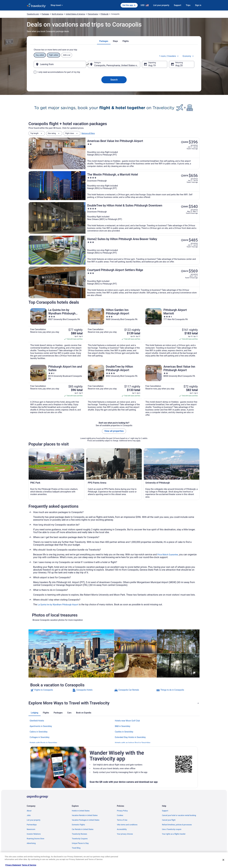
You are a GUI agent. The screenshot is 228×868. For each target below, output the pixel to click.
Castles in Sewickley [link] (124, 732)
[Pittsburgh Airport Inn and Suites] (56, 391)
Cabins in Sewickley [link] (39, 732)
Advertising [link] (31, 843)
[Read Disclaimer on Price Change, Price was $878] (184, 176)
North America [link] (57, 14)
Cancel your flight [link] (169, 820)
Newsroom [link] (31, 829)
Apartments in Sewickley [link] (41, 726)
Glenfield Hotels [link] (37, 721)
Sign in (198, 5)
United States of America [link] (75, 14)
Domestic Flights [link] (78, 825)
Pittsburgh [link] (104, 14)
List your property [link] (34, 820)
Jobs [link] (29, 815)
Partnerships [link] (32, 825)
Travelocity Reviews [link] (79, 834)
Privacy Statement (13, 865)
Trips (188, 5)
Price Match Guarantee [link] (168, 555)
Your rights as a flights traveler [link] (174, 834)
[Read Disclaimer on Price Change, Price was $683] (184, 207)
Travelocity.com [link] (33, 14)
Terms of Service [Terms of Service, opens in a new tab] (29, 865)
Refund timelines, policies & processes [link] (177, 825)
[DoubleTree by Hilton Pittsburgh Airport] (114, 391)
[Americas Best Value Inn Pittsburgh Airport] (142, 153)
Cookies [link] (120, 815)
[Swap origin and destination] (88, 64)
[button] (114, 703)
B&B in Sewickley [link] (123, 726)
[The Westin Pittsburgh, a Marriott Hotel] (142, 186)
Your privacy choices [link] (125, 834)
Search (114, 80)
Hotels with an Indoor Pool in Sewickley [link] (133, 743)
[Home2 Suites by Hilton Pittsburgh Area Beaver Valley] (142, 250)
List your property (161, 5)
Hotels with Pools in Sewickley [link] (43, 743)
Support (178, 5)
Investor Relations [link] (34, 834)
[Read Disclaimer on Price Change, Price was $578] (184, 240)
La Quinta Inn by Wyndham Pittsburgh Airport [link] (58, 605)
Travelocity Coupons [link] (80, 839)
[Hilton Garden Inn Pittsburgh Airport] (114, 334)
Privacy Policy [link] (122, 811)
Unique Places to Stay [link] (80, 843)
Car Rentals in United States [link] (83, 829)
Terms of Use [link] (122, 820)
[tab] (104, 41)
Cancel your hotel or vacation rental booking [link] (179, 815)
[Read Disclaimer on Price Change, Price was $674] (184, 271)
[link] (51, 690)
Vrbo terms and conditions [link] (127, 825)
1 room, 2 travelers (169, 56)
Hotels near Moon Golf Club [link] (127, 721)
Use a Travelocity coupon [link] (172, 829)
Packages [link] (45, 14)
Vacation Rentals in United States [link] (85, 815)
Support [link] (165, 811)
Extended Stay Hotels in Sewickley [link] (130, 737)
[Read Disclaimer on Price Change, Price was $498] (184, 142)
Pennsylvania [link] (93, 14)
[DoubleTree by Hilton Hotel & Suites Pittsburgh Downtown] (142, 218)
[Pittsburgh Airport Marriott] (172, 334)
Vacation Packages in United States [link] (86, 820)
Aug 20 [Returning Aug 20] (179, 65)
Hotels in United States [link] (81, 811)
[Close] (223, 860)
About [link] (29, 811)
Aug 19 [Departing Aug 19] (152, 65)
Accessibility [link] (122, 829)
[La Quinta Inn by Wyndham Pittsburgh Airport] (56, 334)
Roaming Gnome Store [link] (35, 839)
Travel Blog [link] (76, 848)
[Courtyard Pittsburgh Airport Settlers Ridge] (142, 282)
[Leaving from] (60, 64)
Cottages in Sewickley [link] (40, 737)
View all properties (114, 431)
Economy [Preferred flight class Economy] (188, 56)
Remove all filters (88, 133)
